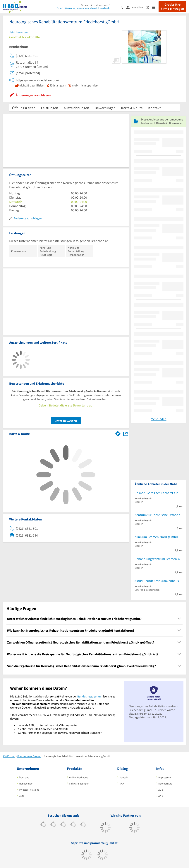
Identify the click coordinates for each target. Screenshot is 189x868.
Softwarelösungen (79, 784)
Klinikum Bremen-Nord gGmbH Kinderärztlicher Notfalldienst (159, 537)
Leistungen (50, 108)
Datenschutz (165, 784)
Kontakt (154, 108)
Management (26, 784)
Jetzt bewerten (66, 421)
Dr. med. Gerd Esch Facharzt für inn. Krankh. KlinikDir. (159, 493)
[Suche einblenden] (123, 7)
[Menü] (155, 7)
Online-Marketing (79, 777)
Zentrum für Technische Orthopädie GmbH (159, 515)
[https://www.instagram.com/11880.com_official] (63, 825)
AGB (161, 790)
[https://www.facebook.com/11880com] (43, 825)
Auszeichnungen (76, 108)
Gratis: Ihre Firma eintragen (172, 7)
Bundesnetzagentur (90, 696)
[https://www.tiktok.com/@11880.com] (53, 825)
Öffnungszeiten (24, 108)
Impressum (165, 777)
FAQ (122, 784)
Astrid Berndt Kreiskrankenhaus (157, 581)
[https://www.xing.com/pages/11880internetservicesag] (73, 825)
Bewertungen (105, 108)
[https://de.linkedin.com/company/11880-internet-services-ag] (83, 825)
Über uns (24, 777)
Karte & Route (132, 108)
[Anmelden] (136, 7)
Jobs (22, 796)
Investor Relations (29, 790)
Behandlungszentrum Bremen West (159, 559)
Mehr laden (159, 419)
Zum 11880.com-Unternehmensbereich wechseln (83, 8)
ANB (161, 796)
